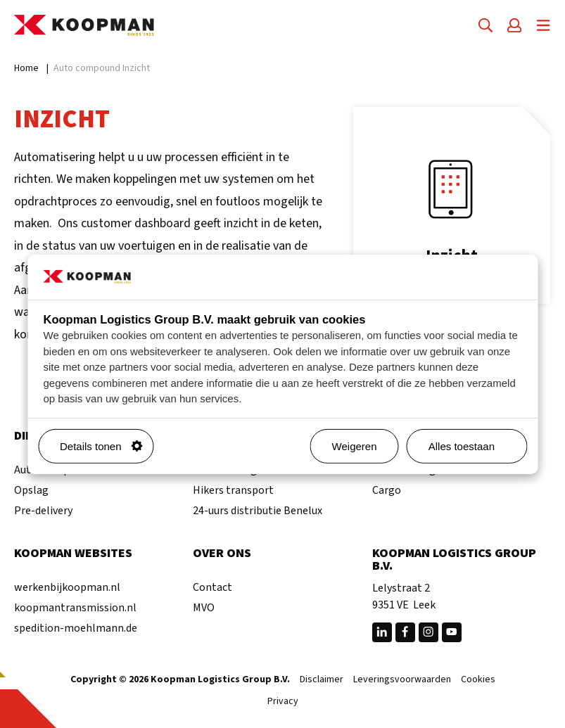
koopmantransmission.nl (75, 608)
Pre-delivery (43, 511)
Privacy (283, 702)
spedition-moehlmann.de (76, 628)
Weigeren (355, 446)
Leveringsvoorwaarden (402, 680)
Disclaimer (322, 680)
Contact (212, 587)
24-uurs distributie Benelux (258, 511)
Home (26, 68)
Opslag (31, 490)
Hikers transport (233, 490)
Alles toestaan (472, 446)
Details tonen (101, 446)
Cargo (387, 490)
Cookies (478, 680)
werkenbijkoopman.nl (67, 587)
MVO (204, 608)
